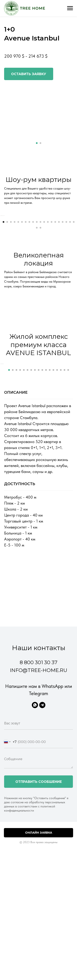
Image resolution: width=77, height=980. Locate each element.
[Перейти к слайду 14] (52, 269)
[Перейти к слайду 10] (37, 269)
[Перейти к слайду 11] (40, 269)
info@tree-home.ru (38, 764)
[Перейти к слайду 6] (22, 269)
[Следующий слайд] (74, 239)
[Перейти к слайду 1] (37, 143)
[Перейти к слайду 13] (48, 269)
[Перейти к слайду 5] (18, 269)
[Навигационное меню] (70, 8)
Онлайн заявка (39, 926)
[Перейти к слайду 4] (15, 269)
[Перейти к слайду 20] (74, 269)
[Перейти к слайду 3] (11, 269)
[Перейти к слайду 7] (26, 269)
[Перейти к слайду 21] (37, 274)
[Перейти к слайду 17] (63, 269)
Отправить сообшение (39, 875)
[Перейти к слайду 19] (70, 269)
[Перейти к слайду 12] (44, 269)
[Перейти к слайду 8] (29, 269)
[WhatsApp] (35, 798)
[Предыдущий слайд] (3, 239)
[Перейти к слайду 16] (59, 269)
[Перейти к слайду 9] (33, 269)
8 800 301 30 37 (39, 755)
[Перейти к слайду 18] (66, 269)
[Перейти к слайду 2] (40, 143)
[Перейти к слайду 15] (55, 269)
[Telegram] (42, 798)
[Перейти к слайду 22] (40, 274)
